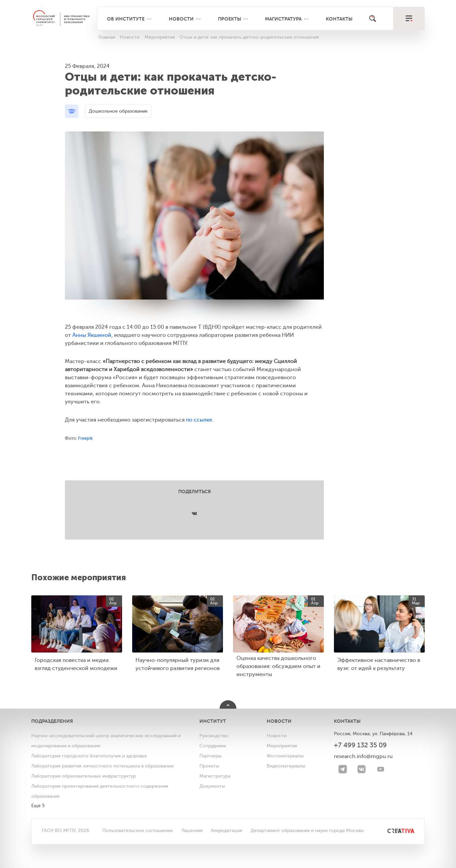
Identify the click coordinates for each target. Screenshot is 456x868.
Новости (181, 19)
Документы (212, 786)
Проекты (230, 19)
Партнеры (211, 756)
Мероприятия (282, 746)
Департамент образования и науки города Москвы (307, 831)
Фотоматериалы (285, 756)
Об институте (126, 19)
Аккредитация (226, 831)
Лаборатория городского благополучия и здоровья (89, 756)
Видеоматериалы (286, 766)
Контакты (339, 19)
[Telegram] (343, 769)
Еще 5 (38, 806)
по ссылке (199, 420)
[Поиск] (373, 18)
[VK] (362, 769)
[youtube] (381, 769)
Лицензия (192, 831)
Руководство (214, 736)
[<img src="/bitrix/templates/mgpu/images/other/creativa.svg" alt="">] (393, 831)
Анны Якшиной (92, 335)
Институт (213, 721)
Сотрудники (213, 746)
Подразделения (52, 721)
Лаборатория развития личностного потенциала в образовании (102, 766)
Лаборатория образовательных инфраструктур (84, 776)
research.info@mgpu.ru (363, 756)
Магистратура (283, 19)
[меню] (409, 18)
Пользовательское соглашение (138, 831)
